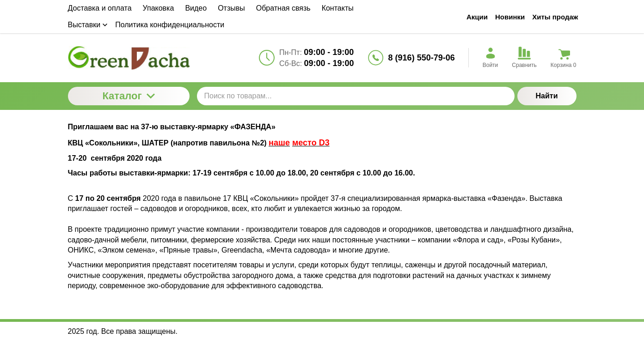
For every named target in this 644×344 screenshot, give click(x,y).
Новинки (510, 17)
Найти (547, 96)
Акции (477, 17)
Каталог (128, 96)
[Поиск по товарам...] (356, 96)
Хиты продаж (555, 17)
